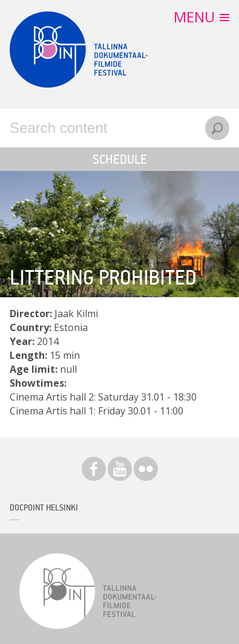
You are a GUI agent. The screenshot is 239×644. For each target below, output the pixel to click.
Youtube (120, 469)
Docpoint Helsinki (44, 507)
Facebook (94, 469)
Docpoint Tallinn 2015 (79, 50)
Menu (194, 17)
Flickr (146, 469)
